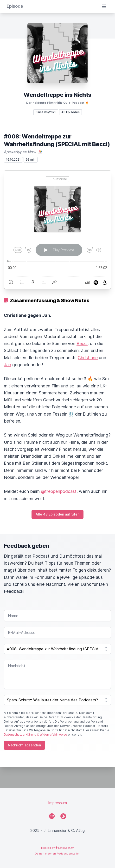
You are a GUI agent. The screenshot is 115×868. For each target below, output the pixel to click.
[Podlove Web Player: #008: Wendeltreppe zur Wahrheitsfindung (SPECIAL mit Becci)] (57, 230)
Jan (7, 365)
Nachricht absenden (24, 745)
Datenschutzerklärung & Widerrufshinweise (35, 734)
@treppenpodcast (59, 491)
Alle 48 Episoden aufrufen (57, 514)
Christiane (88, 358)
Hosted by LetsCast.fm (58, 848)
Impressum (57, 803)
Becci (82, 343)
